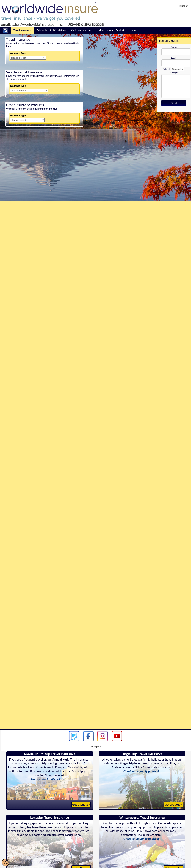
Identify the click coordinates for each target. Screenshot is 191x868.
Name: (174, 47)
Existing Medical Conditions (51, 30)
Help (133, 30)
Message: (174, 73)
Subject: (167, 69)
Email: (174, 58)
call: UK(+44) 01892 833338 (82, 24)
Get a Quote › (81, 805)
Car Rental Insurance (82, 30)
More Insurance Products (112, 30)
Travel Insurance (22, 30)
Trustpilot (183, 6)
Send (174, 103)
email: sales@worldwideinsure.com (29, 24)
